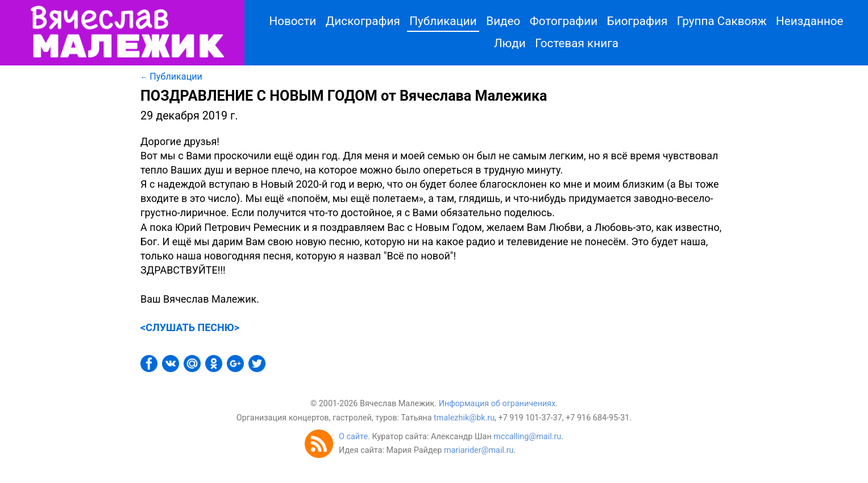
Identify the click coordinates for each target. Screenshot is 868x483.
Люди (510, 43)
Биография (637, 21)
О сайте (353, 437)
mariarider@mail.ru (479, 450)
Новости (292, 21)
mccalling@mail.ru (527, 437)
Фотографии (564, 21)
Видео (503, 21)
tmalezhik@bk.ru (464, 418)
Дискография (363, 21)
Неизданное (810, 21)
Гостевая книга (577, 43)
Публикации (443, 21)
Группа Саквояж (722, 21)
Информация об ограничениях (497, 404)
